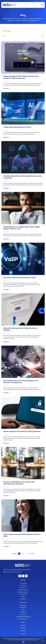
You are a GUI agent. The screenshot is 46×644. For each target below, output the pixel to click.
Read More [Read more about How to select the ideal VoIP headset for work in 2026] (6, 546)
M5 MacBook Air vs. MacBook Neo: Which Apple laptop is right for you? (22, 228)
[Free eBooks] (23, 612)
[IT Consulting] (23, 583)
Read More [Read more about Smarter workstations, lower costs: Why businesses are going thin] (6, 496)
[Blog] (23, 610)
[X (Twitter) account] (23, 576)
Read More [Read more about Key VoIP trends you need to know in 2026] (6, 289)
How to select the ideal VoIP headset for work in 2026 (22, 535)
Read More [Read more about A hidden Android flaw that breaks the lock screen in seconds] (6, 188)
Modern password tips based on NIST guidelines (22, 431)
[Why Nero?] (23, 628)
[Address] (23, 570)
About (23, 622)
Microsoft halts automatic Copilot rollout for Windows (21, 329)
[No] (43, 641)
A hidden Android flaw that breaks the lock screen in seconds (23, 177)
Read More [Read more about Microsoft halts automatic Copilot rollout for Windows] (6, 342)
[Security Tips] (23, 614)
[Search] (43, 36)
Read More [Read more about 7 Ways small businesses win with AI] (6, 137)
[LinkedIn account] (26, 576)
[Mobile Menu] (42, 5)
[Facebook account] (20, 576)
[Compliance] (23, 599)
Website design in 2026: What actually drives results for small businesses (21, 77)
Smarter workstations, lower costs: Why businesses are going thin (19, 483)
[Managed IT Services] (23, 590)
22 (29, 553)
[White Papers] (23, 605)
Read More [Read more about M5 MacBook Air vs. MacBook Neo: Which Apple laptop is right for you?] (6, 239)
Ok (23, 642)
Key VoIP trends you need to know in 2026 (20, 278)
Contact (23, 631)
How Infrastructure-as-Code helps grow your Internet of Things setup (21, 381)
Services (23, 580)
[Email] (23, 572)
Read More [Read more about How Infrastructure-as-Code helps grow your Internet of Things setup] (6, 393)
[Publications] (23, 608)
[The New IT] (23, 625)
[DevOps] (23, 597)
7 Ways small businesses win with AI (17, 127)
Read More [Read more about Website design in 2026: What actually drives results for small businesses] (6, 88)
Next (33, 554)
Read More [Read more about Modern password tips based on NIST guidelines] (6, 443)
